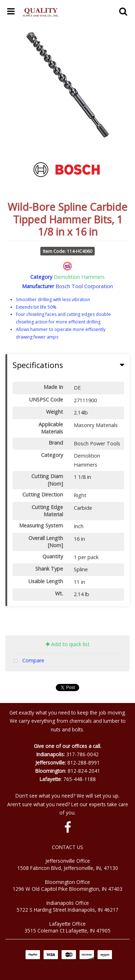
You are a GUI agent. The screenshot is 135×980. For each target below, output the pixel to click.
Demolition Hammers (79, 277)
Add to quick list (68, 644)
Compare (27, 661)
